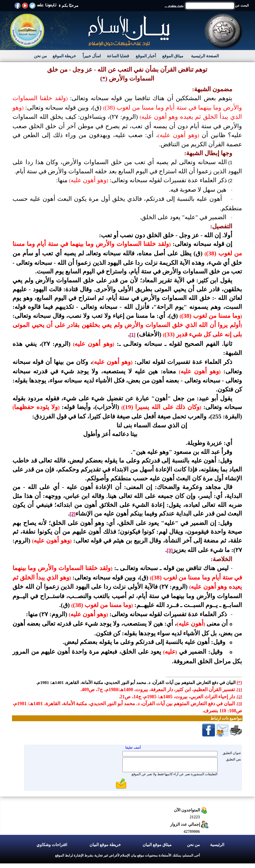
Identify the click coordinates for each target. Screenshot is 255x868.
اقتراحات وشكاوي (52, 845)
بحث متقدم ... (174, 6)
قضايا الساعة (118, 56)
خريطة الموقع (64, 56)
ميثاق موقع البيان (157, 845)
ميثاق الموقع (173, 56)
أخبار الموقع (146, 56)
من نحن (40, 56)
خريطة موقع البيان (105, 845)
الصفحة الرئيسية (205, 56)
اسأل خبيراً (92, 56)
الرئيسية (217, 845)
